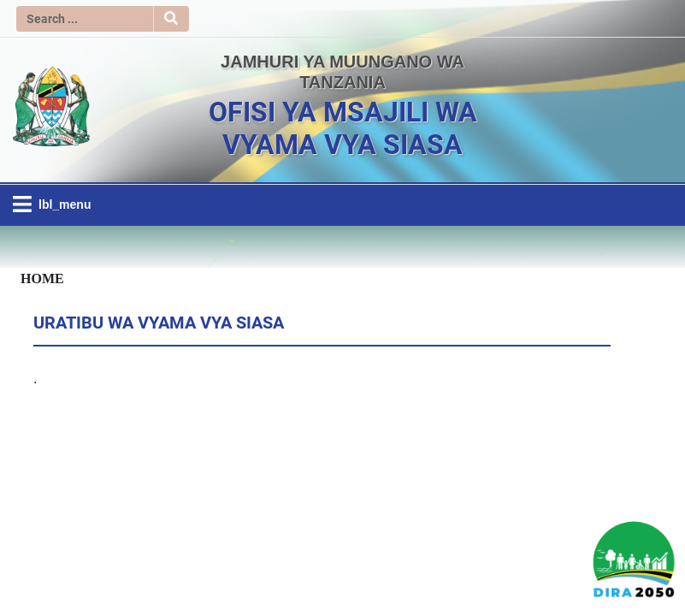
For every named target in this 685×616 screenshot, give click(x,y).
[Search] (85, 19)
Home (42, 278)
